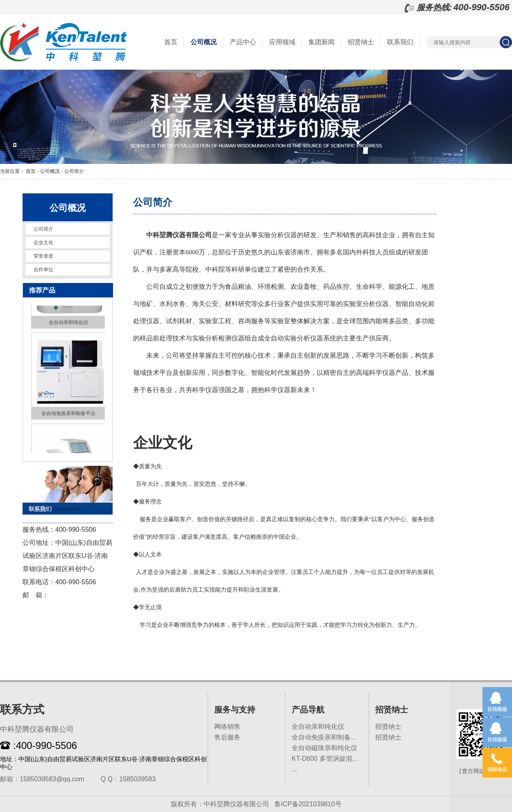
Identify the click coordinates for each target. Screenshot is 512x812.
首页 (171, 42)
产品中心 (243, 42)
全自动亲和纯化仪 (318, 727)
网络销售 (227, 727)
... (294, 769)
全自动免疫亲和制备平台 (328, 737)
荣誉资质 (43, 256)
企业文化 (43, 243)
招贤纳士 (361, 42)
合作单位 (43, 270)
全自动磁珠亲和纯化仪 (324, 748)
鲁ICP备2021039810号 (308, 804)
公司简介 (74, 171)
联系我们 (400, 42)
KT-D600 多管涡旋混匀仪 (328, 759)
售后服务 (227, 737)
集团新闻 (322, 42)
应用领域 (282, 42)
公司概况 (204, 42)
